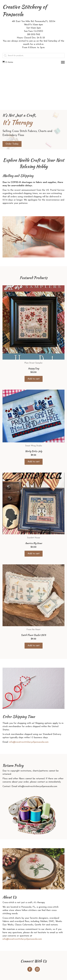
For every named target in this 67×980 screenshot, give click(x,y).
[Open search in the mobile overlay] (33, 56)
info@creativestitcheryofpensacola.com (29, 742)
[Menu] (63, 62)
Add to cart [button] (34, 379)
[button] (30, 969)
